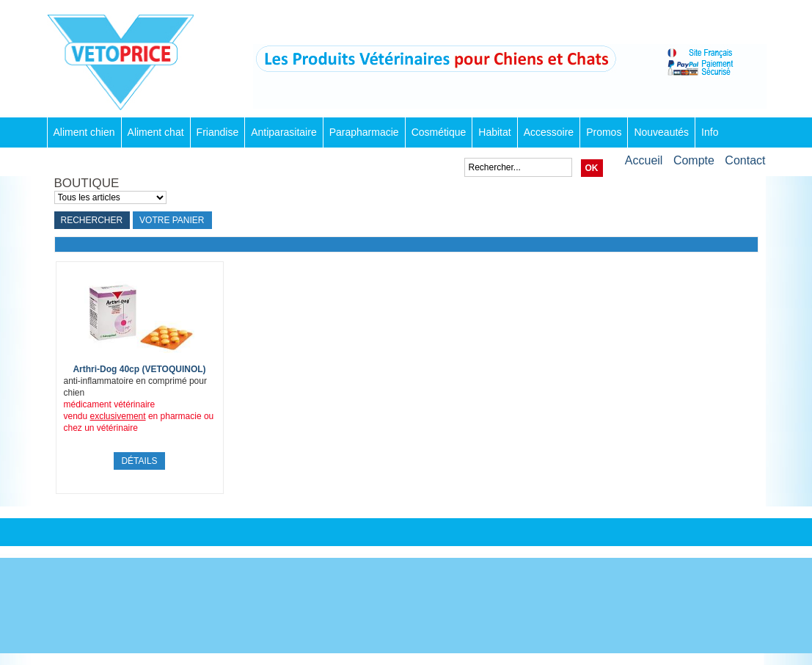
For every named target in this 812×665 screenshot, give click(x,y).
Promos (604, 132)
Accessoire (549, 132)
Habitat (494, 132)
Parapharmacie (364, 132)
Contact (745, 160)
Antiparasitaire (284, 132)
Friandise (218, 132)
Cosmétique (439, 132)
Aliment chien (84, 132)
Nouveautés (661, 132)
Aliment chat (156, 132)
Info (710, 132)
